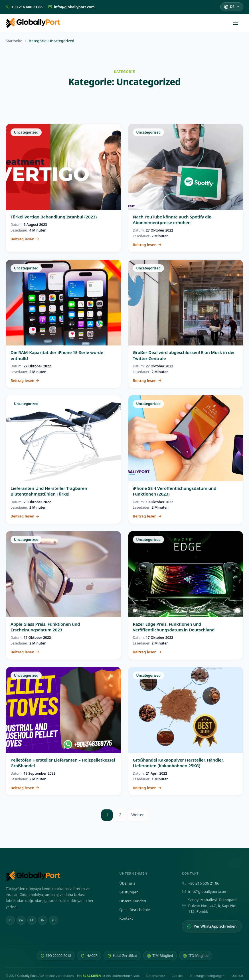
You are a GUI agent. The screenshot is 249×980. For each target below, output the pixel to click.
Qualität (237, 976)
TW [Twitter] (21, 920)
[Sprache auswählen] (232, 7)
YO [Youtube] (54, 920)
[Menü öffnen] (238, 23)
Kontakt (126, 918)
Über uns (127, 883)
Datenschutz (156, 976)
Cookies (178, 976)
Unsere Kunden (133, 901)
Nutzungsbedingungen (207, 976)
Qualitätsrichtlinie (135, 910)
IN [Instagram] (43, 920)
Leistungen (129, 892)
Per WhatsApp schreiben (212, 926)
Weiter (137, 815)
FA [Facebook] (32, 920)
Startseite (14, 41)
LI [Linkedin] (10, 920)
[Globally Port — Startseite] (57, 876)
